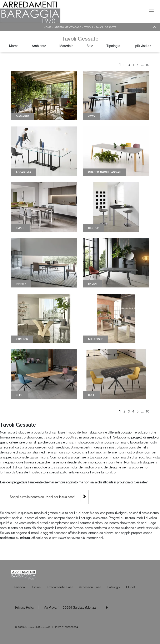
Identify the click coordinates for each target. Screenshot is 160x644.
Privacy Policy (25, 607)
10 (147, 65)
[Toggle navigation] (151, 11)
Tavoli (88, 27)
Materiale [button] (66, 46)
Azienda (19, 587)
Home (48, 27)
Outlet (131, 587)
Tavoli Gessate (106, 27)
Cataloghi (114, 587)
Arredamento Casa (68, 27)
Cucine (36, 587)
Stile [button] (90, 46)
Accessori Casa (90, 587)
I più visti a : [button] (142, 46)
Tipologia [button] (113, 46)
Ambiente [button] (39, 46)
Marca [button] (14, 46)
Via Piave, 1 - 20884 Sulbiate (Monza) (70, 607)
